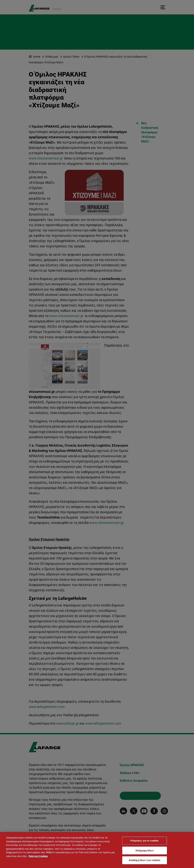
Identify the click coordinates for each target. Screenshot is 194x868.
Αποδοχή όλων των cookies (145, 860)
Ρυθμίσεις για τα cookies (144, 841)
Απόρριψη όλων (145, 850)
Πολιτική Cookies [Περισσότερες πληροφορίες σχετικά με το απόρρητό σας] (38, 856)
